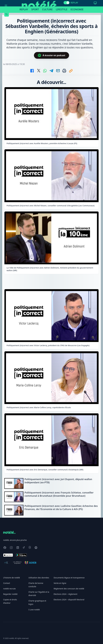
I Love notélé (34, 610)
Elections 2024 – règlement (66, 594)
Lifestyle (62, 9)
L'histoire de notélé (12, 578)
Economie (77, 9)
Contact (7, 583)
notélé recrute (9, 589)
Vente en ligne (60, 583)
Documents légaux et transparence (69, 578)
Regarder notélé (10, 594)
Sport (35, 9)
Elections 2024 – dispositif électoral (69, 600)
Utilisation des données (39, 578)
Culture (47, 9)
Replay (24, 9)
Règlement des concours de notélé (69, 589)
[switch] (67, 3)
